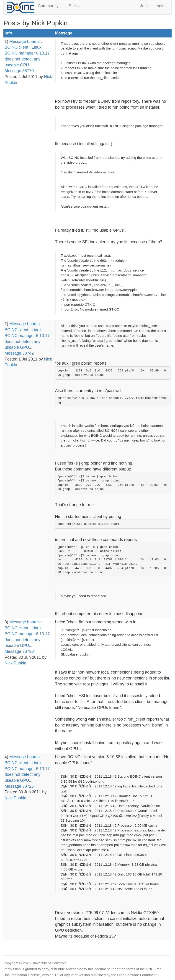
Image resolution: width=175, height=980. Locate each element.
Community (50, 6)
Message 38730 (19, 651)
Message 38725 (19, 786)
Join (144, 6)
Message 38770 (19, 71)
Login (160, 6)
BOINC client (16, 47)
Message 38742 (19, 353)
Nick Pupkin (15, 663)
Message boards (24, 42)
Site (74, 6)
